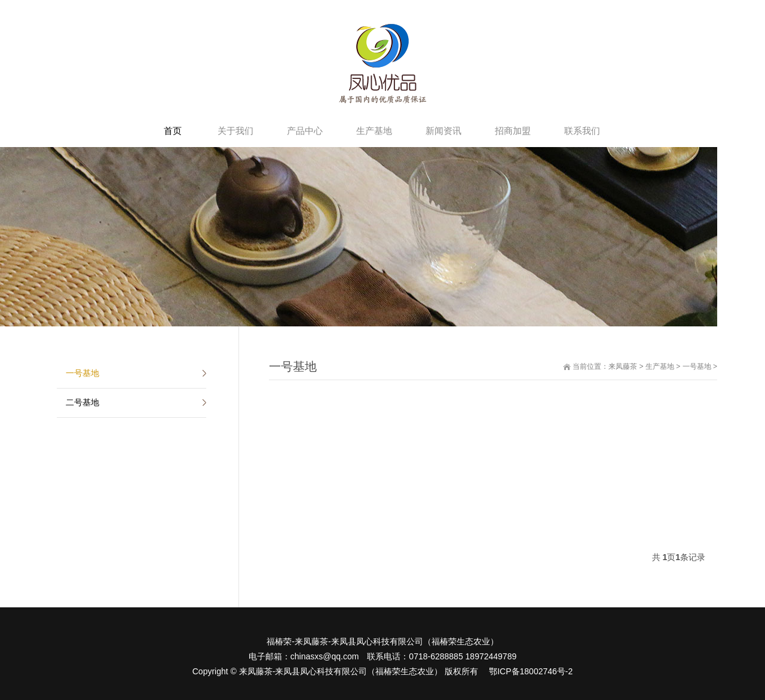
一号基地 (697, 366)
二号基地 (82, 402)
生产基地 (660, 366)
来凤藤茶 (623, 366)
